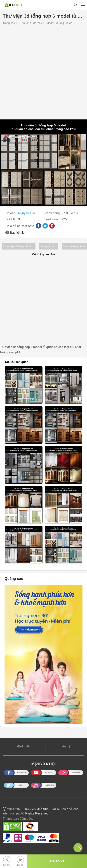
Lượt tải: (12, 219)
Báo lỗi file (17, 233)
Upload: (11, 213)
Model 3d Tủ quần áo (59, 23)
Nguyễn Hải (26, 213)
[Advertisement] (43, 73)
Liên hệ (65, 746)
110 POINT (57, 861)
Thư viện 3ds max (31, 23)
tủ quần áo (49, 246)
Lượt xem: (52, 219)
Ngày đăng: (53, 213)
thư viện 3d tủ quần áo (19, 246)
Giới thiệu (24, 746)
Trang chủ (9, 23)
